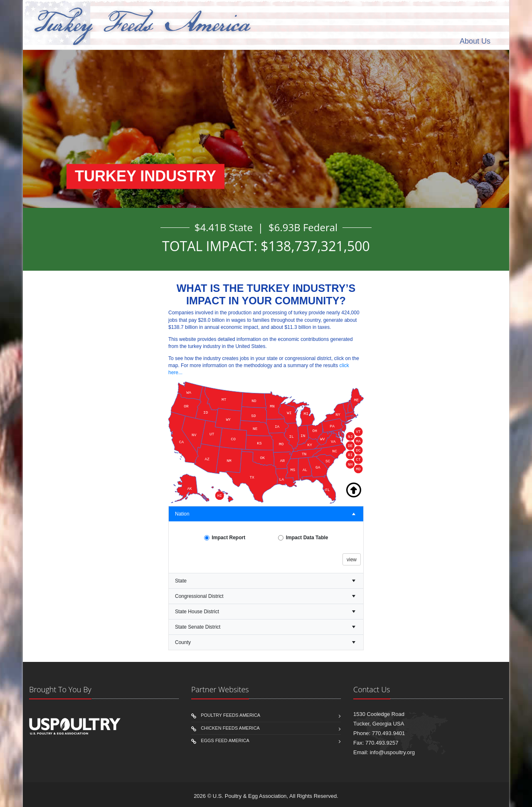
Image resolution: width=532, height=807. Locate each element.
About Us (475, 41)
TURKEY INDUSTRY (145, 176)
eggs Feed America (225, 740)
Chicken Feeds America (230, 728)
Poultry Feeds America (230, 715)
